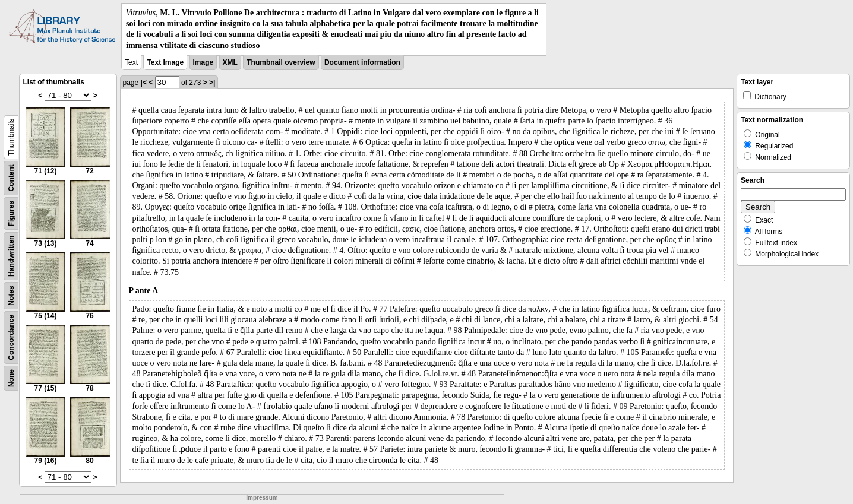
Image (203, 62)
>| (212, 83)
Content (11, 178)
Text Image (165, 62)
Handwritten (11, 256)
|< (144, 83)
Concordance (11, 337)
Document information (362, 62)
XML (230, 62)
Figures (11, 213)
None (11, 378)
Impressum (262, 498)
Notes (11, 295)
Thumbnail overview (281, 62)
